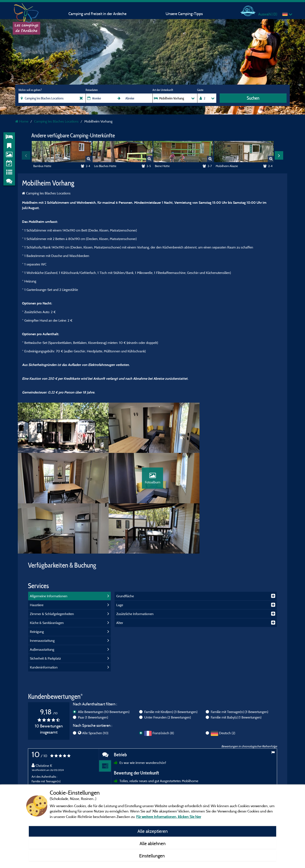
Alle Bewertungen (104, 662)
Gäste (200, 90)
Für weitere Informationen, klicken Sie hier (169, 817)
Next (279, 155)
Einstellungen (152, 856)
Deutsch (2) (227, 684)
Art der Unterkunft (163, 90)
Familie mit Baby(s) (236, 668)
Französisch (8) (163, 684)
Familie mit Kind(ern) (171, 662)
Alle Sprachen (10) (95, 684)
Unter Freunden (168, 668)
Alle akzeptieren (153, 831)
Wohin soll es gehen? (30, 90)
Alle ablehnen (153, 843)
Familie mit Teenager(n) (239, 662)
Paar (93, 668)
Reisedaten (92, 90)
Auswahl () (268, 14)
